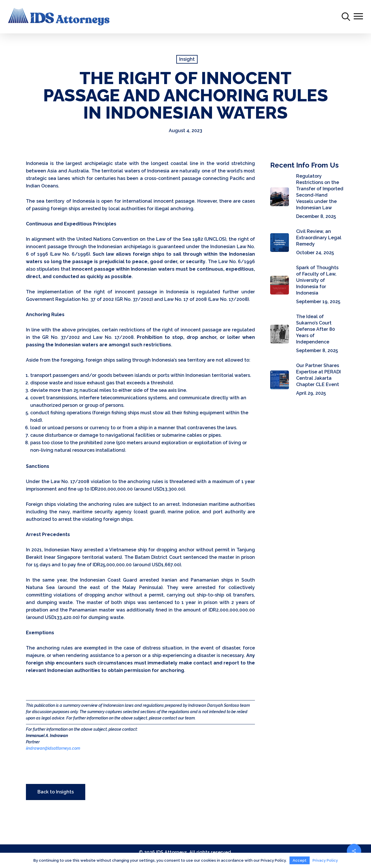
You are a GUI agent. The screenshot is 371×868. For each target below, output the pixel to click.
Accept (300, 860)
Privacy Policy (325, 860)
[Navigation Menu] (358, 17)
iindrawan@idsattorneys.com (53, 748)
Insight (187, 59)
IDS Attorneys (172, 852)
